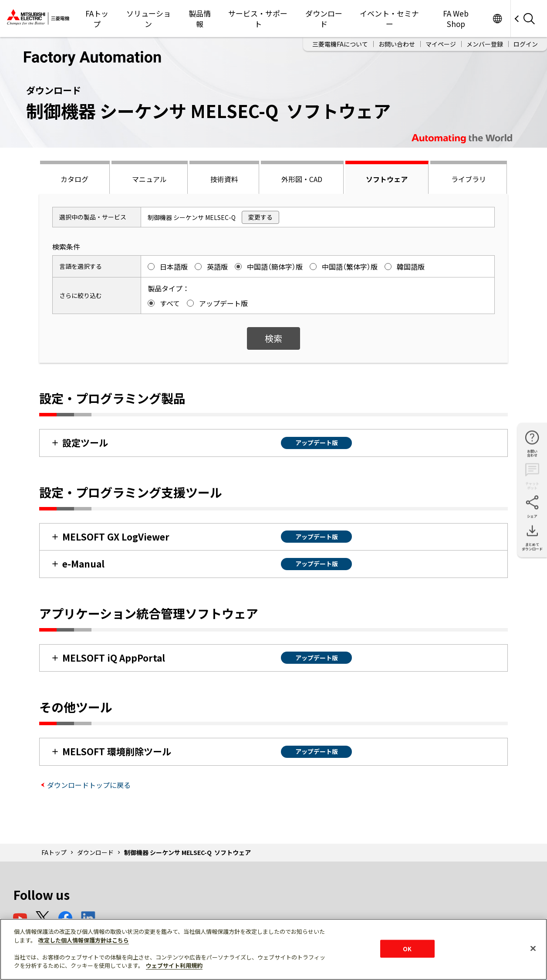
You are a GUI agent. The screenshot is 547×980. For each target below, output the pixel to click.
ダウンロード (324, 19)
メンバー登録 (485, 44)
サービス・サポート (258, 19)
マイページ (441, 44)
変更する (260, 217)
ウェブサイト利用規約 (174, 965)
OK (407, 948)
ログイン (526, 44)
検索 (273, 338)
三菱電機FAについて (340, 44)
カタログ (74, 179)
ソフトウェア (387, 179)
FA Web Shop (456, 19)
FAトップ (97, 19)
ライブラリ (469, 179)
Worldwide (497, 19)
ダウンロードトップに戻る (89, 785)
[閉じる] (533, 948)
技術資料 (224, 179)
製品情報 (200, 19)
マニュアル (149, 179)
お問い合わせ (397, 44)
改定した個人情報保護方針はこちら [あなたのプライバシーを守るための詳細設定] (84, 940)
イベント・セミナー (389, 19)
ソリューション (149, 19)
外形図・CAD (302, 179)
